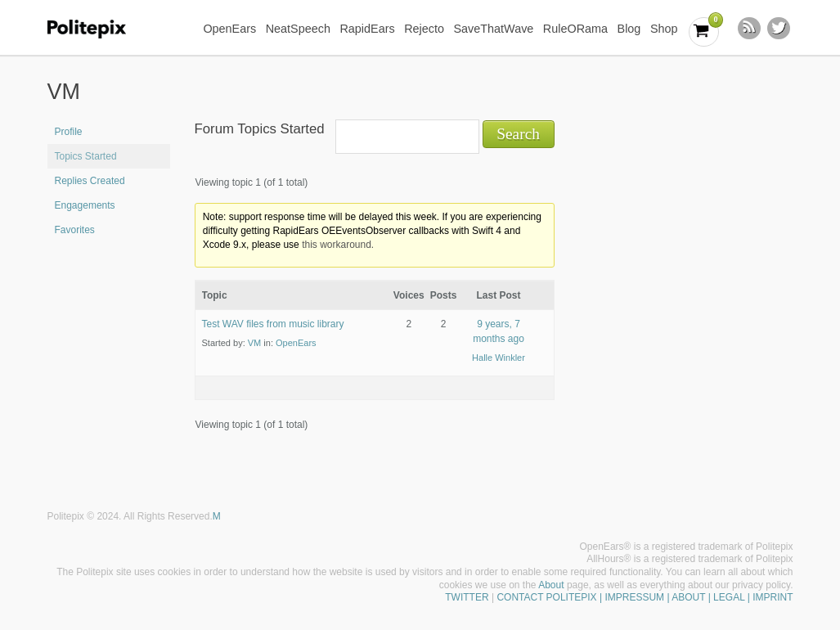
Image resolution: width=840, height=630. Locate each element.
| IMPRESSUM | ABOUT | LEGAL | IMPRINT (695, 597)
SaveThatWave (493, 29)
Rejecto (424, 29)
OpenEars (229, 29)
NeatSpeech (298, 29)
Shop (664, 29)
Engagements (85, 205)
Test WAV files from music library (273, 324)
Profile (69, 132)
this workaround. (338, 245)
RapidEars (367, 29)
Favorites (75, 230)
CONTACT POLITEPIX (546, 597)
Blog (629, 29)
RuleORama (575, 29)
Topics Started (86, 156)
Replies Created (90, 181)
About (551, 585)
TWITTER (467, 597)
